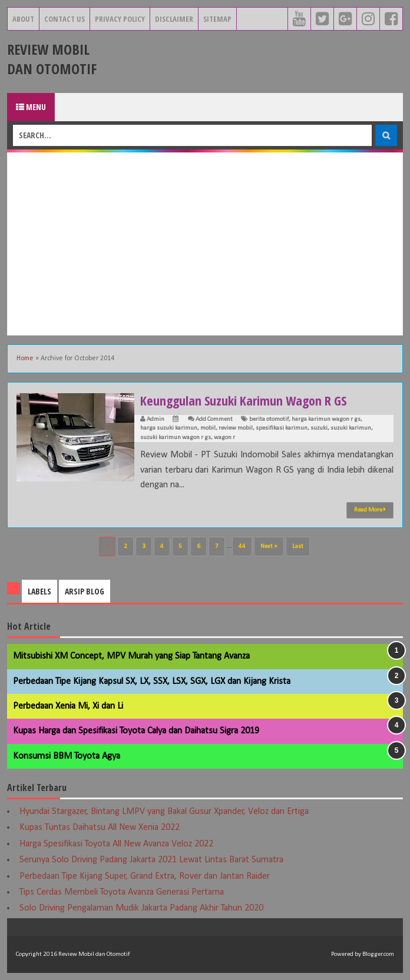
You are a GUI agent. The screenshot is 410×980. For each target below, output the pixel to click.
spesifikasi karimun (282, 428)
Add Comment (214, 419)
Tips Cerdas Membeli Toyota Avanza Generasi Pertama (122, 892)
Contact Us (65, 19)
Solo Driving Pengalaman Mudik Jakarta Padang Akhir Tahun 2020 (141, 908)
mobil (208, 428)
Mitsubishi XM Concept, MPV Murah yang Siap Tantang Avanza (131, 656)
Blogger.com (378, 954)
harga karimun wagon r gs (326, 419)
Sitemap (217, 19)
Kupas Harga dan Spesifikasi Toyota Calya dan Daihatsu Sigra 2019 (136, 731)
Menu (31, 107)
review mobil (236, 428)
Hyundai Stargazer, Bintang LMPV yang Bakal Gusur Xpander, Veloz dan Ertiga (164, 812)
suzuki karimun (351, 428)
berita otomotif (269, 419)
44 (242, 547)
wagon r (224, 438)
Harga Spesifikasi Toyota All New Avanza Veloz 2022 (116, 844)
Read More (370, 510)
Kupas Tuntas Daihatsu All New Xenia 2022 (100, 828)
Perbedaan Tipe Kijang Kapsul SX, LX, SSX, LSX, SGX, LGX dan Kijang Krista (152, 682)
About (23, 19)
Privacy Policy (120, 19)
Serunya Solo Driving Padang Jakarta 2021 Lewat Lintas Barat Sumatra (151, 860)
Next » (269, 547)
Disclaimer (174, 19)
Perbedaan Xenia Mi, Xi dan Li (68, 706)
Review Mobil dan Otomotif (52, 59)
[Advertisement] (205, 244)
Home (25, 358)
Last (298, 547)
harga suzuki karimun (169, 428)
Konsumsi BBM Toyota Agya (67, 756)
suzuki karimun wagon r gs (176, 438)
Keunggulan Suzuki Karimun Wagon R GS (243, 400)
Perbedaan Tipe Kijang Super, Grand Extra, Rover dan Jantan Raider (145, 876)
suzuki (319, 428)
